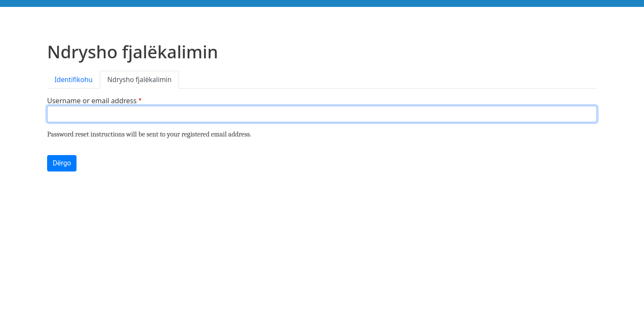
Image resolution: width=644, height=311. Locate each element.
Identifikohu (73, 80)
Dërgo (62, 163)
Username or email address (92, 101)
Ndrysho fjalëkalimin (139, 80)
